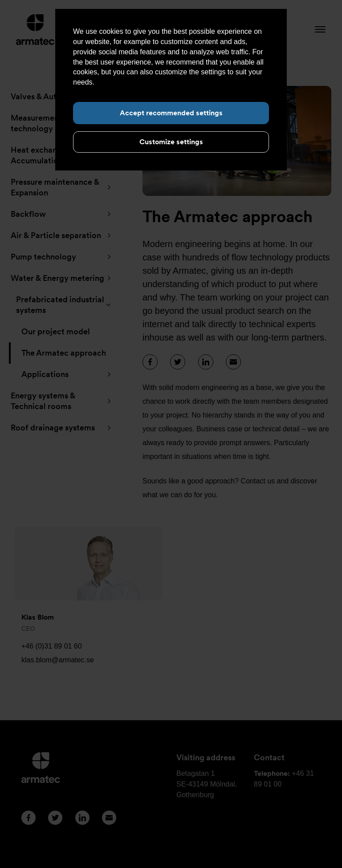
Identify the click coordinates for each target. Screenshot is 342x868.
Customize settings (171, 142)
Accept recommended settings (171, 113)
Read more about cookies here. (146, 82)
